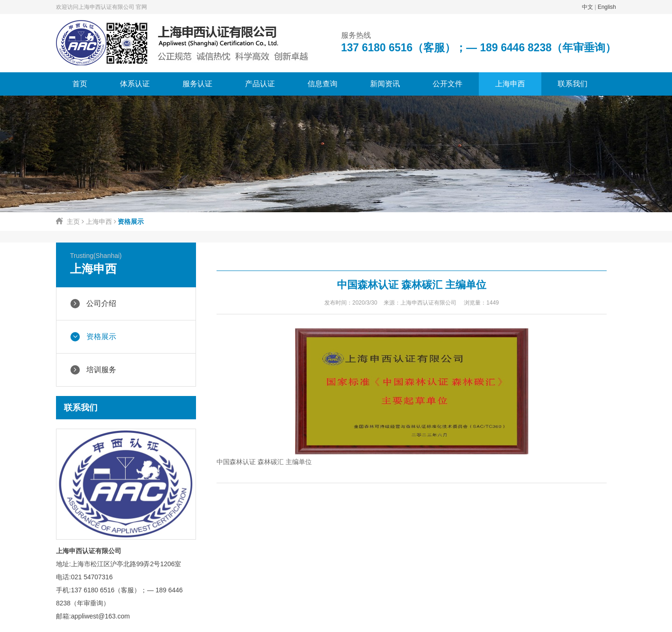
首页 (80, 84)
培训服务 (93, 370)
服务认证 (197, 84)
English (607, 7)
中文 (588, 7)
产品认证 (260, 84)
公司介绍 (93, 304)
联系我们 (573, 84)
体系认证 (135, 84)
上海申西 (510, 84)
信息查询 (322, 84)
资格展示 (93, 337)
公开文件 (448, 84)
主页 (73, 222)
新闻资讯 (385, 84)
